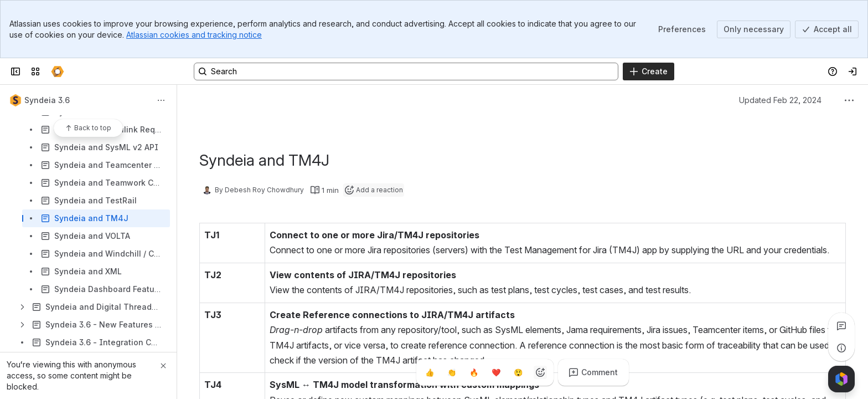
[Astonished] (518, 372)
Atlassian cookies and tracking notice (194, 35)
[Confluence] (58, 71)
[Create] (649, 71)
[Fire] (474, 372)
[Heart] (496, 372)
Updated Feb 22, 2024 (780, 100)
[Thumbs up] (430, 372)
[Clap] (452, 372)
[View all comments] (841, 326)
